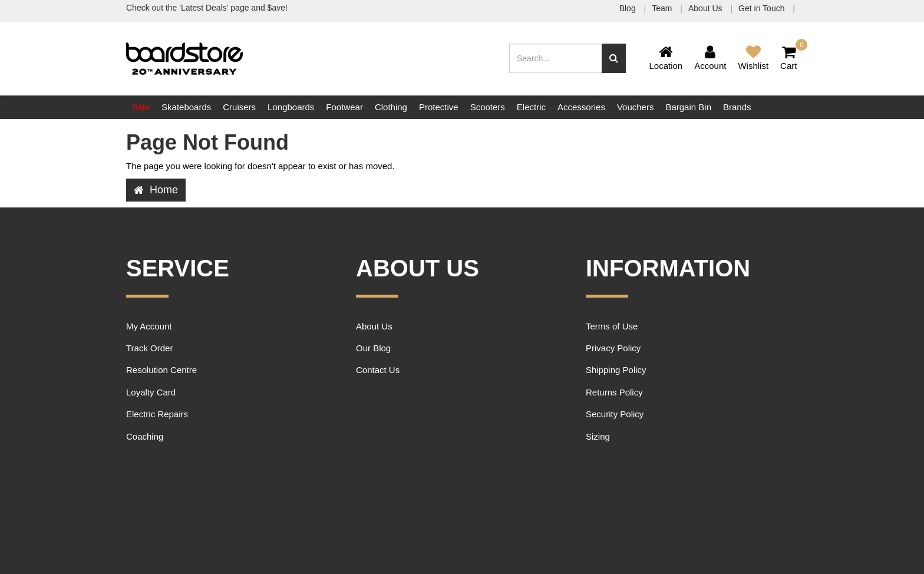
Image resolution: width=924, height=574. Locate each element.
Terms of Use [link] (612, 326)
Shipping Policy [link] (616, 370)
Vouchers (636, 107)
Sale (141, 107)
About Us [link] (374, 326)
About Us (706, 8)
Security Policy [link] (615, 414)
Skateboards (186, 107)
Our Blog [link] (373, 348)
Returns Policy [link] (614, 392)
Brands (737, 107)
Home (156, 190)
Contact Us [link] (378, 370)
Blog (629, 8)
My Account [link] (149, 326)
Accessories (581, 107)
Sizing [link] (598, 436)
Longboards (291, 107)
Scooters (488, 107)
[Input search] (556, 58)
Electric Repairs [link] (157, 414)
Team (663, 8)
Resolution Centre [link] (161, 370)
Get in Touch (763, 8)
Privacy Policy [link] (613, 348)
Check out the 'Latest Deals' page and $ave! (207, 8)
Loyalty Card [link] (151, 392)
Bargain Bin (688, 107)
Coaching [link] (145, 436)
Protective (439, 107)
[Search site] (614, 58)
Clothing (391, 107)
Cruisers (239, 107)
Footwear (344, 107)
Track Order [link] (149, 348)
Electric (531, 107)
